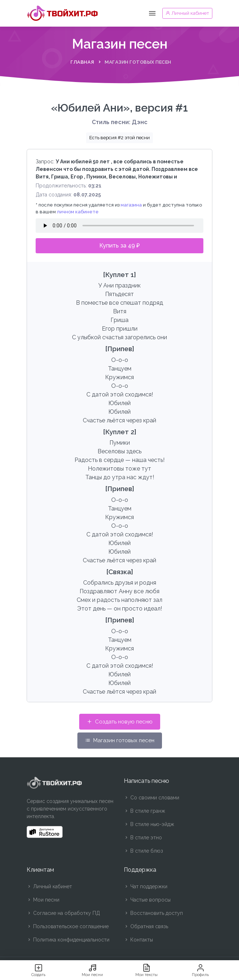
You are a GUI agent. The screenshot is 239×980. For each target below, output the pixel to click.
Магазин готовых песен (120, 740)
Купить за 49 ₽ (119, 246)
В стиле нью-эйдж (149, 824)
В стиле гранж (145, 811)
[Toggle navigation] (152, 13)
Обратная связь (146, 926)
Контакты (138, 940)
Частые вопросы (147, 900)
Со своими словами (152, 798)
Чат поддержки (146, 886)
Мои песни (43, 900)
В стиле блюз (143, 851)
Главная (82, 62)
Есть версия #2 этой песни (119, 138)
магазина (131, 205)
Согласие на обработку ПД (63, 913)
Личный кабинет (49, 886)
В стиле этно (143, 838)
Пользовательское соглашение (68, 926)
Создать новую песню (120, 722)
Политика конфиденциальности (68, 940)
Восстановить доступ (153, 913)
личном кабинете (78, 212)
